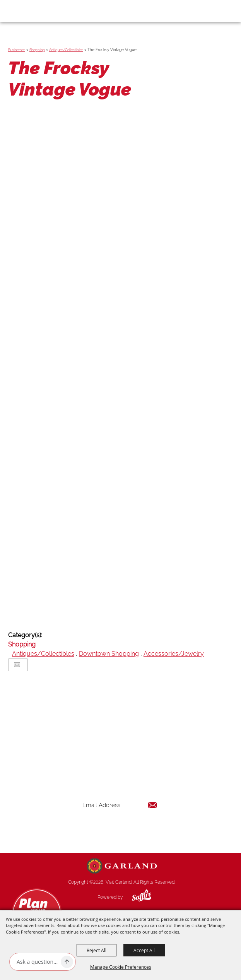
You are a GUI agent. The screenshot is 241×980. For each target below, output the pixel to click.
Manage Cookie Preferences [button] (121, 967)
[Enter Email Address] (120, 805)
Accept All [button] (144, 950)
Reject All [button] (97, 950)
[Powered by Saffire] (136, 897)
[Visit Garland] (28, 11)
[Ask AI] (37, 962)
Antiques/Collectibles (66, 50)
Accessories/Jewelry (174, 654)
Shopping (37, 50)
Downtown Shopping (109, 654)
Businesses (17, 50)
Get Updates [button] (120, 830)
